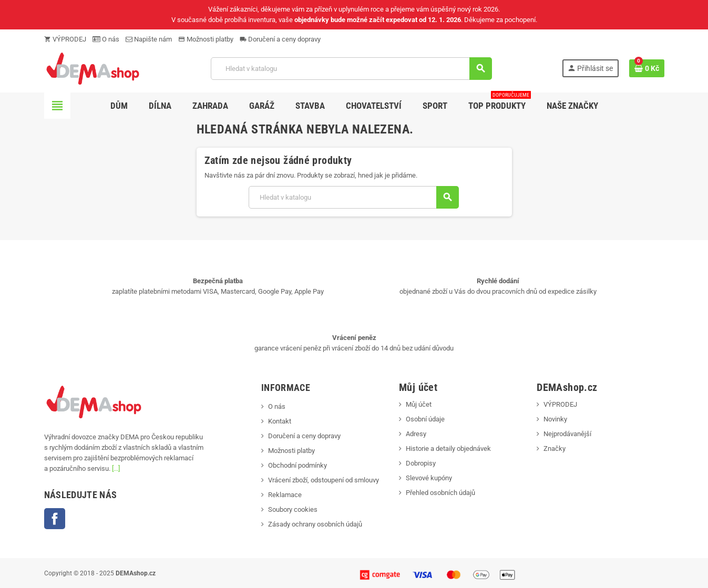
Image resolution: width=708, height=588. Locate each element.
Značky (555, 448)
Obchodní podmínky (297, 465)
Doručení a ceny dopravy (280, 39)
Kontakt (280, 421)
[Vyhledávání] (351, 69)
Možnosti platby (206, 39)
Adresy (416, 434)
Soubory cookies (293, 509)
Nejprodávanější (567, 434)
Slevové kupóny (429, 478)
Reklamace (285, 495)
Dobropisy (421, 463)
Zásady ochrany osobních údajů (315, 524)
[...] (116, 468)
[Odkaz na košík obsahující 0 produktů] (647, 68)
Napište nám (149, 39)
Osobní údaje (425, 419)
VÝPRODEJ (65, 39)
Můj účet (419, 404)
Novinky (555, 419)
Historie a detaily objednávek (448, 448)
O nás (106, 39)
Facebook (55, 519)
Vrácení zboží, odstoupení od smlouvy (324, 480)
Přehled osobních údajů (440, 493)
